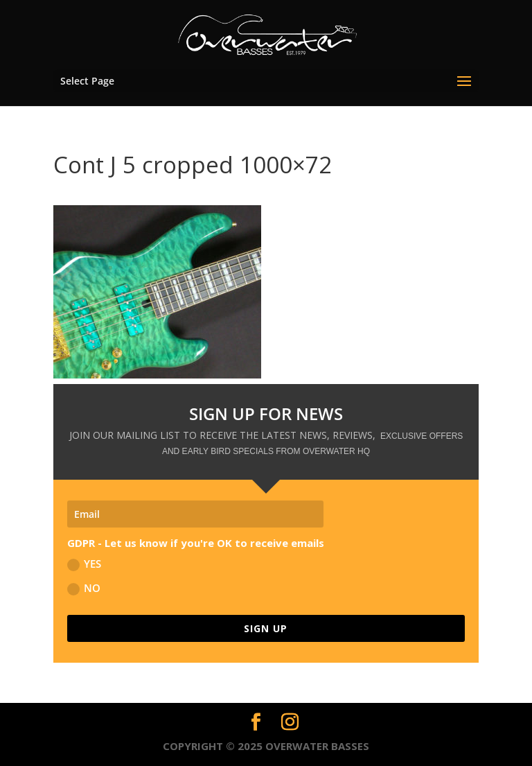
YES (84, 564)
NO (84, 588)
